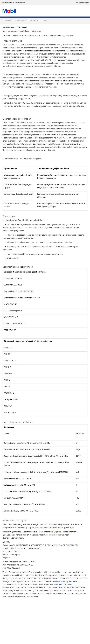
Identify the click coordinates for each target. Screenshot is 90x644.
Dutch (44, 21)
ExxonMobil (8, 21)
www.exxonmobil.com (63, 584)
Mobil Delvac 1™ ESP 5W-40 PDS (27, 21)
